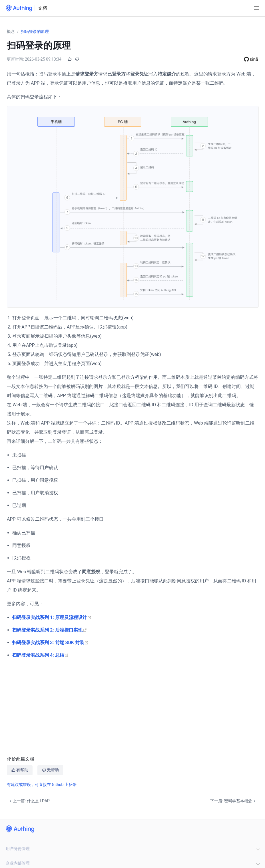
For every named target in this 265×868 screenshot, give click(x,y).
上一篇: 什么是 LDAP (29, 801)
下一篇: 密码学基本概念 (233, 801)
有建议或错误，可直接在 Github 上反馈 (42, 785)
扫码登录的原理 (35, 31)
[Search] (246, 8)
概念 (11, 31)
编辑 (254, 59)
